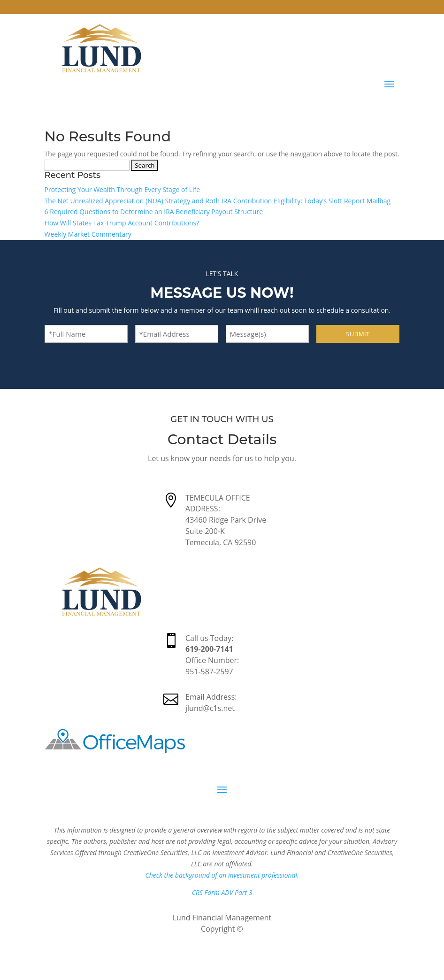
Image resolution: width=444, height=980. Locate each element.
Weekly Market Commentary (88, 234)
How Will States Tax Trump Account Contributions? (122, 223)
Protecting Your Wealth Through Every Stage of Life (122, 189)
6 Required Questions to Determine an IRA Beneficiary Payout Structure (154, 212)
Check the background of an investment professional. (222, 875)
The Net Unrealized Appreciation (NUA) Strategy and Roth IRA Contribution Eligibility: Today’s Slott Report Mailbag (218, 201)
